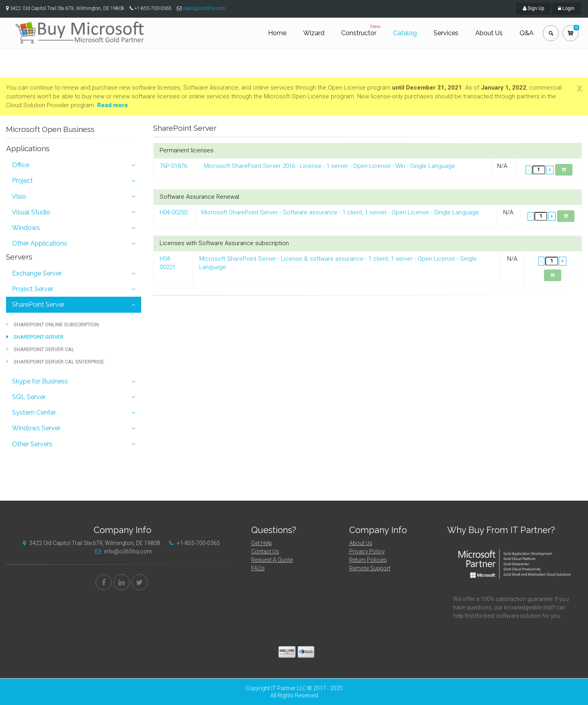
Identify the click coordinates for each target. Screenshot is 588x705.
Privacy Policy (367, 551)
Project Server (33, 289)
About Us (489, 33)
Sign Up (533, 8)
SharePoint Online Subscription (53, 325)
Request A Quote (272, 560)
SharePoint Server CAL (40, 349)
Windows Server (36, 428)
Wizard (314, 33)
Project (22, 181)
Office (21, 165)
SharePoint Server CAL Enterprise (55, 362)
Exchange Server (37, 273)
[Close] (580, 88)
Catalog (405, 33)
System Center (34, 412)
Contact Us (265, 551)
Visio (19, 197)
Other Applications (40, 243)
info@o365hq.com (122, 551)
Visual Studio (31, 212)
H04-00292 (174, 212)
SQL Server (29, 397)
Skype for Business (40, 381)
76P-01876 (173, 166)
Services (446, 33)
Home (277, 33)
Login (566, 8)
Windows (26, 228)
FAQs (258, 568)
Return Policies (368, 560)
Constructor (362, 30)
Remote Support (370, 568)
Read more (113, 105)
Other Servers (32, 444)
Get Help (262, 543)
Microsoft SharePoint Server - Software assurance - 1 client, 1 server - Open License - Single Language (340, 212)
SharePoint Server (38, 305)
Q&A (527, 33)
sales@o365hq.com (204, 8)
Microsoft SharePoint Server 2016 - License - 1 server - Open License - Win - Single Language (330, 166)
